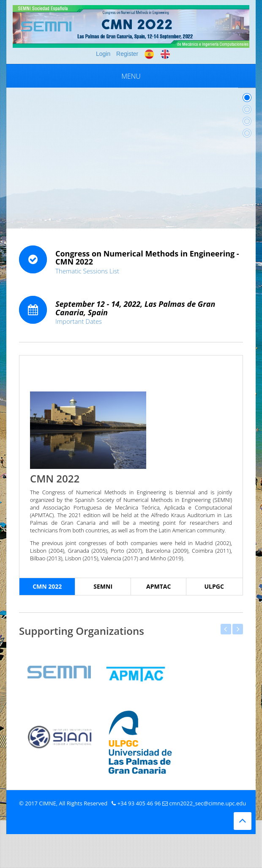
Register (127, 54)
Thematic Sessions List (87, 271)
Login (103, 54)
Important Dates (79, 321)
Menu (131, 76)
